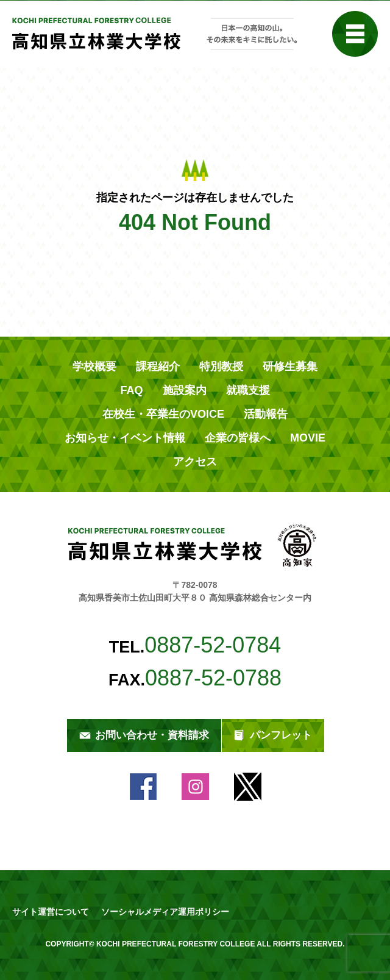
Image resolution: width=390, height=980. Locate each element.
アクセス (195, 462)
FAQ (131, 390)
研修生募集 (290, 367)
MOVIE (308, 438)
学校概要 (94, 367)
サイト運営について (51, 912)
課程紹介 (158, 367)
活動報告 (266, 414)
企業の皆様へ (238, 438)
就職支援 (248, 390)
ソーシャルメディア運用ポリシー (165, 912)
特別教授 (221, 367)
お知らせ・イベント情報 (125, 438)
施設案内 (185, 390)
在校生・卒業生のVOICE (163, 414)
